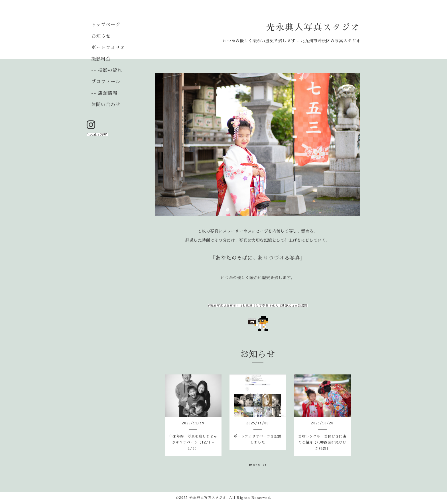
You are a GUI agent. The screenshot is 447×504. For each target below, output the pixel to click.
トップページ (106, 25)
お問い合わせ (106, 105)
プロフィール (106, 82)
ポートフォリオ (108, 48)
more (258, 465)
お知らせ (101, 36)
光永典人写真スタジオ (313, 27)
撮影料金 (101, 59)
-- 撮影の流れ (107, 70)
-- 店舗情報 (104, 93)
